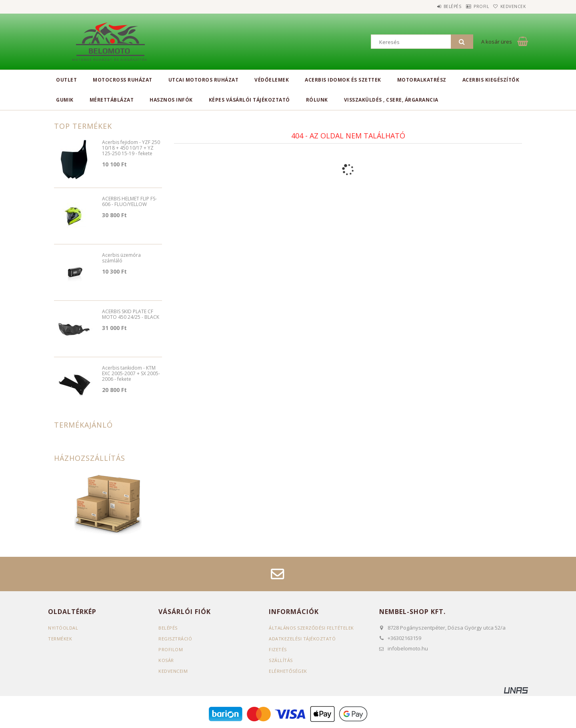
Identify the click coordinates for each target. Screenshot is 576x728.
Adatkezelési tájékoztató (302, 639)
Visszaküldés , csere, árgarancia (391, 100)
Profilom (171, 649)
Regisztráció (175, 639)
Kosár (166, 660)
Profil (470, 6)
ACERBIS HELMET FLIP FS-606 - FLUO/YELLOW (129, 202)
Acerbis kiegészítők (491, 80)
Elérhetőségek (288, 671)
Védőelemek (272, 80)
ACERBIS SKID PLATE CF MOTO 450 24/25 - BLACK (131, 315)
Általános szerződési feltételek (311, 628)
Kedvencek (510, 6)
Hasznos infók (171, 100)
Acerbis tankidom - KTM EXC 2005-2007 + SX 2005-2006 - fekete (131, 374)
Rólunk (317, 100)
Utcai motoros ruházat (204, 80)
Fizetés (278, 649)
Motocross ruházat (123, 80)
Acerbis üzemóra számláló (121, 258)
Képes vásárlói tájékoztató (249, 100)
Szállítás (281, 660)
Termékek (60, 639)
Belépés (434, 6)
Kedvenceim (173, 671)
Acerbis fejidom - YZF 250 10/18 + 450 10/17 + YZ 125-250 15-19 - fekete (131, 148)
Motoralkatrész (422, 80)
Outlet (66, 80)
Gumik (65, 100)
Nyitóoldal (63, 628)
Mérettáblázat (112, 100)
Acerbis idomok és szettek (343, 80)
